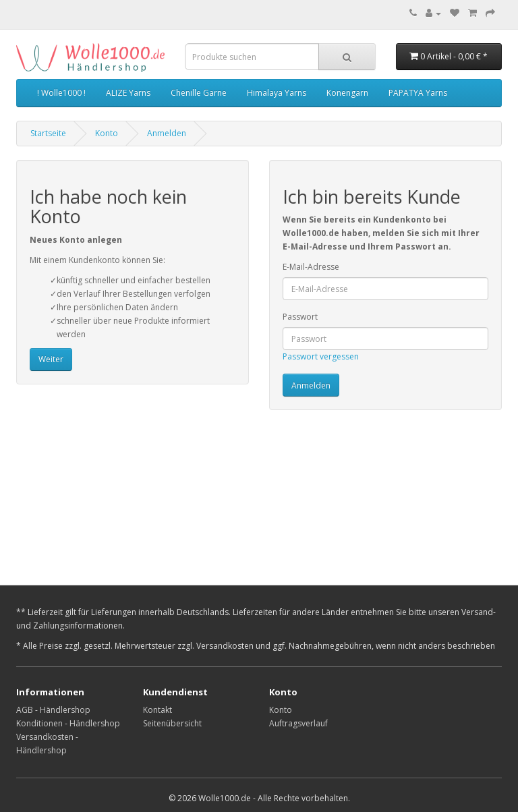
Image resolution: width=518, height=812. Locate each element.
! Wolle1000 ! (61, 93)
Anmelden (167, 133)
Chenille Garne (199, 93)
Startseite (48, 133)
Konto (107, 133)
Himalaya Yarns (277, 93)
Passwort (300, 317)
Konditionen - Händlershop (68, 723)
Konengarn (347, 93)
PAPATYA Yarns (418, 93)
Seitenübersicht (172, 723)
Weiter (51, 359)
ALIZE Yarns (128, 93)
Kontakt (157, 710)
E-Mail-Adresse (311, 267)
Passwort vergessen (321, 356)
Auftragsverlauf (298, 723)
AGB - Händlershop (53, 710)
